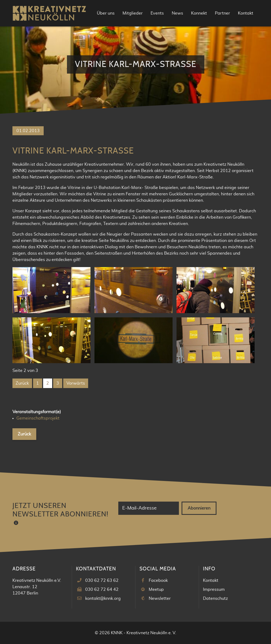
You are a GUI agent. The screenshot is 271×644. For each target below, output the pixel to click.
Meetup (156, 589)
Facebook (158, 580)
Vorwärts (76, 383)
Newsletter (160, 598)
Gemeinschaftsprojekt (38, 418)
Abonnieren (199, 508)
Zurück (22, 383)
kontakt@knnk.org (103, 598)
